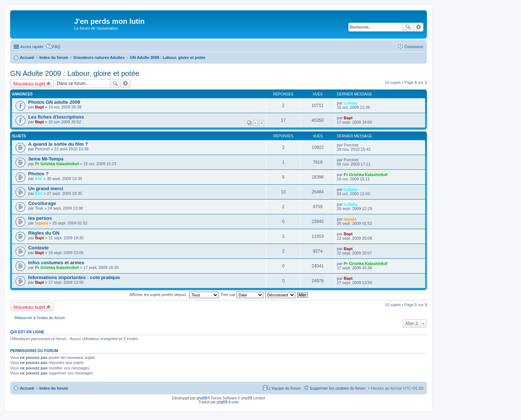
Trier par (242, 295)
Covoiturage (42, 203)
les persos (40, 218)
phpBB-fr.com (228, 402)
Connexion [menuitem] (414, 47)
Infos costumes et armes (56, 263)
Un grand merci (46, 188)
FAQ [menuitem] (56, 47)
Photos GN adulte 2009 (54, 102)
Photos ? (38, 174)
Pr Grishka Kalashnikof (57, 164)
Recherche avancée (418, 27)
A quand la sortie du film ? (58, 144)
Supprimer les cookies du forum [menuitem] (338, 388)
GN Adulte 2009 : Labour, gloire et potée (75, 73)
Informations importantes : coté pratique (74, 277)
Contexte (38, 248)
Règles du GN (44, 233)
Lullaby (351, 103)
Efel (39, 179)
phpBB (202, 398)
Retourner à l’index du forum (40, 318)
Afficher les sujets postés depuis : (174, 295)
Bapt (39, 107)
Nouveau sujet (29, 83)
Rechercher (408, 27)
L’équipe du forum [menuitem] (285, 388)
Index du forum (54, 388)
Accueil (27, 388)
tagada (41, 223)
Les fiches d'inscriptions (56, 117)
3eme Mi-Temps (46, 159)
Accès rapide (32, 47)
